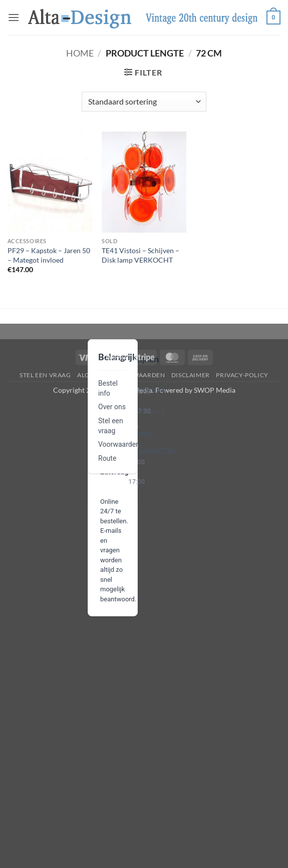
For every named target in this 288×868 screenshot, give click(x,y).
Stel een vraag (45, 375)
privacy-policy (242, 375)
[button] (14, 17)
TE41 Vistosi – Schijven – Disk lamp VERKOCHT (140, 255)
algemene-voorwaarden (121, 375)
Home (80, 53)
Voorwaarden (119, 444)
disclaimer (191, 375)
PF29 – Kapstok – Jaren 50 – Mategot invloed (49, 255)
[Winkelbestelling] (144, 102)
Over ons (112, 407)
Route (107, 458)
